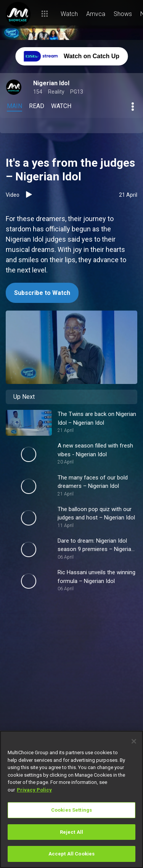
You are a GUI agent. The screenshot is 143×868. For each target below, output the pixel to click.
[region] (71, 799)
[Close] (134, 741)
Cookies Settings (71, 810)
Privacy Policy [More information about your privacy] (34, 790)
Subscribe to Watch (42, 293)
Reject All (71, 832)
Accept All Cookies (71, 854)
